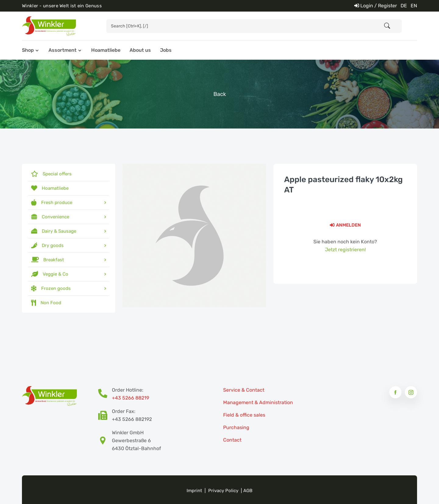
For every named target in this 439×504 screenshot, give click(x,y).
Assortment (62, 50)
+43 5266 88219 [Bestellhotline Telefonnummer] (130, 398)
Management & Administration (258, 402)
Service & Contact (244, 390)
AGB (248, 491)
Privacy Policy (223, 491)
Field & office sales (244, 415)
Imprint (194, 491)
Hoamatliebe (106, 50)
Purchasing (236, 427)
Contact (232, 440)
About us (140, 50)
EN (414, 6)
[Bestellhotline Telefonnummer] (105, 394)
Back (220, 94)
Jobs (166, 50)
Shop (28, 50)
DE (404, 6)
